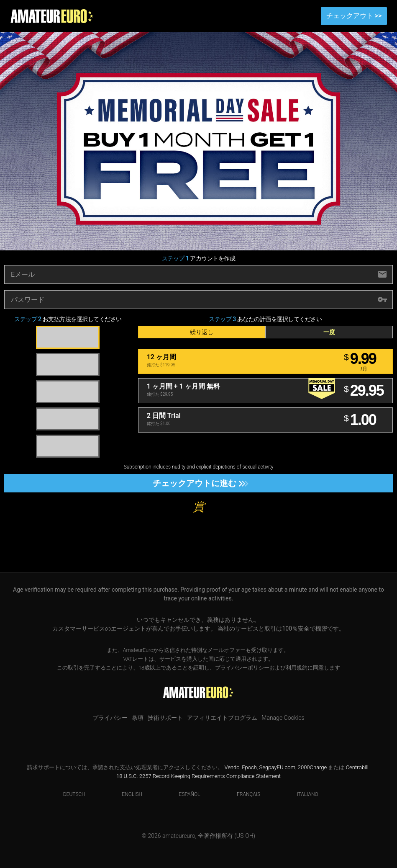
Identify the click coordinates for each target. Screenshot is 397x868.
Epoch (249, 767)
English (127, 794)
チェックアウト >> (354, 16)
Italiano (302, 794)
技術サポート (165, 718)
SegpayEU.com (277, 767)
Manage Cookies (283, 718)
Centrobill (357, 767)
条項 (138, 718)
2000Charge (312, 767)
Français (243, 794)
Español (184, 794)
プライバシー (110, 718)
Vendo (232, 767)
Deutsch (69, 794)
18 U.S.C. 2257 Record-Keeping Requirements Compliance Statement (198, 776)
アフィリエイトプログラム (222, 718)
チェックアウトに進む (198, 483)
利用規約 (297, 668)
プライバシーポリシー (242, 668)
